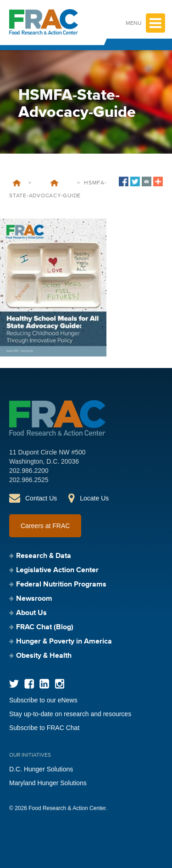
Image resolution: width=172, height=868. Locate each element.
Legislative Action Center (57, 570)
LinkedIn (44, 684)
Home (17, 183)
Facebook (29, 684)
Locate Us (94, 498)
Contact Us (41, 498)
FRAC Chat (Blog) (45, 627)
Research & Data (44, 556)
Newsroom (34, 599)
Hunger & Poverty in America (64, 642)
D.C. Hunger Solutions (41, 769)
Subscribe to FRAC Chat (44, 728)
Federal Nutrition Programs (61, 585)
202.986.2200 (29, 471)
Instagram (59, 684)
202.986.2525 (29, 480)
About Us (31, 613)
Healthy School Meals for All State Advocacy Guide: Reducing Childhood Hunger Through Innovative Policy (54, 183)
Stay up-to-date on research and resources (70, 714)
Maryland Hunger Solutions (48, 783)
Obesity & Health (44, 656)
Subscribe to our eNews (43, 700)
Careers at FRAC (45, 526)
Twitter (14, 684)
